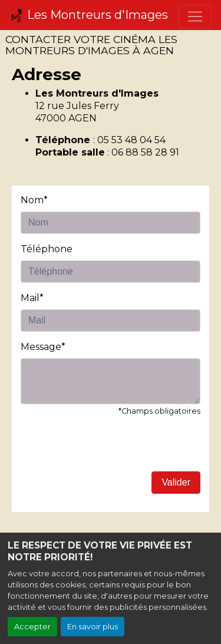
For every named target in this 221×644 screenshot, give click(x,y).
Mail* (32, 298)
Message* (43, 347)
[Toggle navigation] (195, 16)
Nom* (34, 200)
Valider (176, 482)
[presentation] (110, 448)
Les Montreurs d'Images (89, 15)
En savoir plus (93, 627)
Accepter (32, 627)
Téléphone (47, 249)
